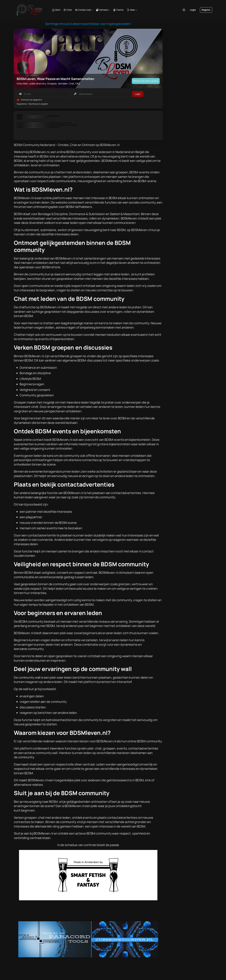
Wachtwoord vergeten (38, 104)
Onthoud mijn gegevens (31, 100)
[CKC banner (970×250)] (88, 956)
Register (206, 10)
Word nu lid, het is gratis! (146, 81)
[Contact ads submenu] (92, 10)
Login (193, 10)
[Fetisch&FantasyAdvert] (88, 899)
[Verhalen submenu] (109, 10)
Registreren (22, 104)
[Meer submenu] (136, 10)
